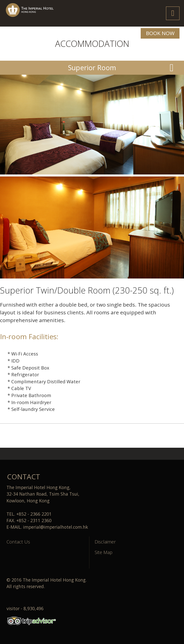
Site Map (104, 552)
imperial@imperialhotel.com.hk (56, 527)
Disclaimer (105, 542)
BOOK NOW (160, 33)
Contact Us (18, 542)
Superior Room (92, 68)
